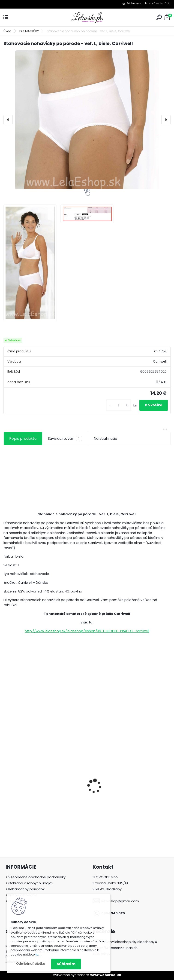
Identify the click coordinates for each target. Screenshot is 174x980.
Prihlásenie (134, 3)
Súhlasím (66, 964)
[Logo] (87, 17)
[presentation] (8, 120)
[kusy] (119, 405)
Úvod (7, 31)
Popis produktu (23, 438)
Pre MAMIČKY (29, 31)
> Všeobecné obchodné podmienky (36, 877)
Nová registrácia (160, 3)
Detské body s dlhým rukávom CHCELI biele (126, 801)
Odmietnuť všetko (31, 964)
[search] (159, 17)
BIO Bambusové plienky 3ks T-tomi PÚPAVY (38, 803)
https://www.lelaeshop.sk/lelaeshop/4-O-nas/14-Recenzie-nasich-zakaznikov (126, 948)
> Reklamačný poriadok (25, 889)
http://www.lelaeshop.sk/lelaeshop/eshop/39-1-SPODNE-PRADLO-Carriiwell (87, 631)
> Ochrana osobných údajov (29, 883)
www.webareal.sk (106, 975)
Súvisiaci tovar (65, 439)
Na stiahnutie (105, 438)
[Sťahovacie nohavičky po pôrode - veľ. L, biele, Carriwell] (87, 120)
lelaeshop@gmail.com (120, 901)
